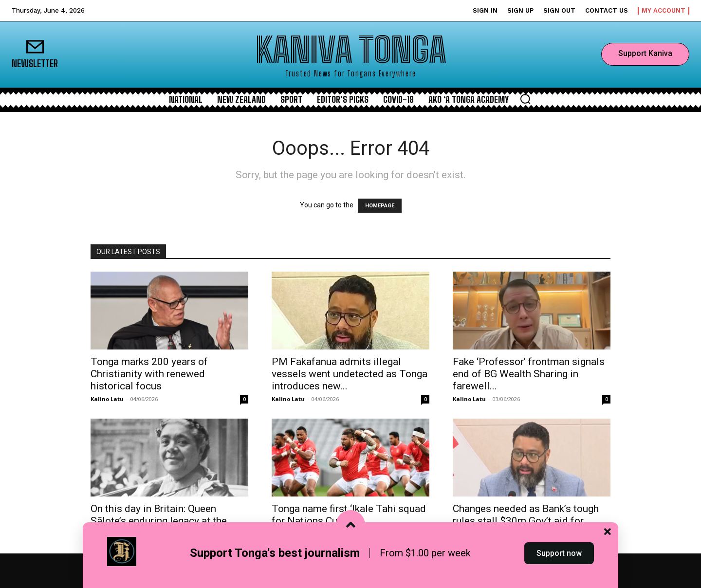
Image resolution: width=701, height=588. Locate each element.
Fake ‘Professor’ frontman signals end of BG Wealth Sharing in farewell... (529, 374)
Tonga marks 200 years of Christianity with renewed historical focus (149, 374)
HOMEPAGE (380, 206)
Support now (559, 570)
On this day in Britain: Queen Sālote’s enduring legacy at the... (162, 515)
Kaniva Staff (289, 534)
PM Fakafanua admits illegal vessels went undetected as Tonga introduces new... (350, 374)
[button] (525, 99)
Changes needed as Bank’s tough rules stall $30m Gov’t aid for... (526, 515)
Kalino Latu (107, 399)
